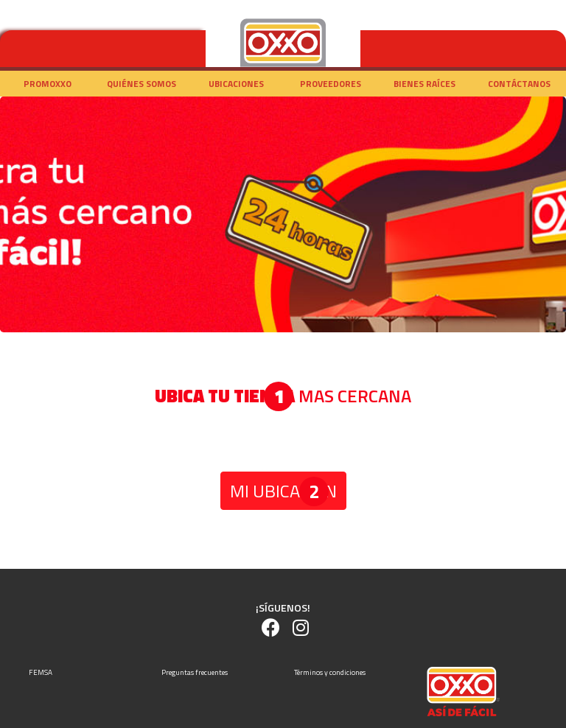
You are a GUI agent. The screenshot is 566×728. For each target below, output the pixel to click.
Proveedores (331, 84)
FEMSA (41, 672)
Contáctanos (519, 84)
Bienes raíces (424, 84)
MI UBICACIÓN (283, 491)
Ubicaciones (236, 84)
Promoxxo (48, 84)
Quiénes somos (141, 84)
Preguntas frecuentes (195, 672)
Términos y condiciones (330, 672)
